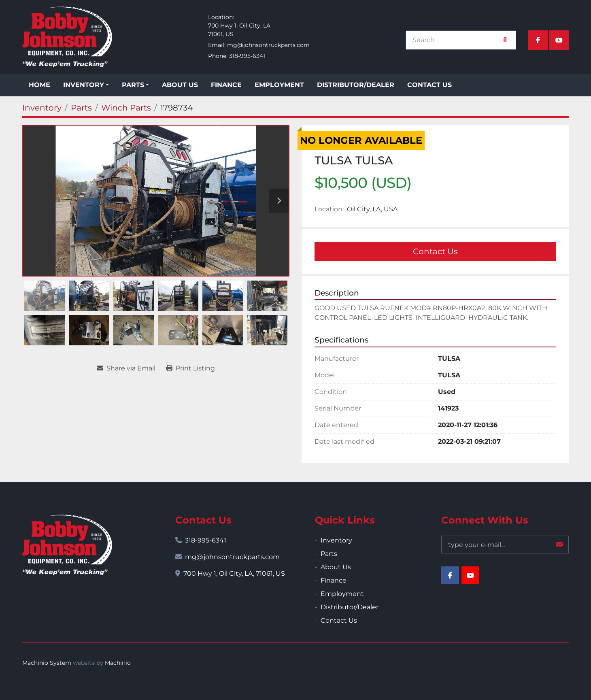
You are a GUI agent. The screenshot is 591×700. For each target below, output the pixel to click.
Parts (133, 85)
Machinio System (47, 663)
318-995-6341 (247, 56)
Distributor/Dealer (356, 85)
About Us (180, 85)
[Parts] (81, 108)
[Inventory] (42, 108)
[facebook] (538, 40)
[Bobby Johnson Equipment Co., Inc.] (67, 545)
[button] (86, 85)
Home (39, 85)
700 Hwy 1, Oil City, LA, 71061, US (234, 573)
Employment (279, 85)
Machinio (118, 663)
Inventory (84, 85)
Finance (226, 85)
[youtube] (559, 40)
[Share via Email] (126, 368)
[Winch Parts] (126, 108)
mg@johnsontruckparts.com (268, 45)
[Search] (457, 40)
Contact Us (429, 85)
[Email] (505, 545)
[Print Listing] (190, 368)
